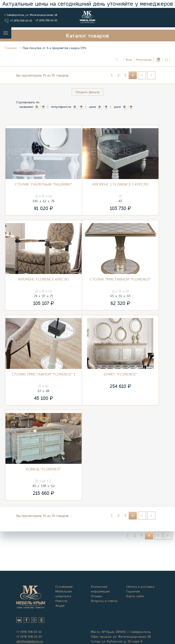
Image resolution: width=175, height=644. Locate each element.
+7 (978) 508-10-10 (21, 21)
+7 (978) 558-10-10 (46, 20)
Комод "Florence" (44, 469)
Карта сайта (135, 596)
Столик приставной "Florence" (120, 279)
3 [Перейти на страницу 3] (125, 75)
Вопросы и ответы (104, 601)
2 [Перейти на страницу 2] (118, 75)
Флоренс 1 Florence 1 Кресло (120, 184)
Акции (60, 606)
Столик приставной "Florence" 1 (44, 374)
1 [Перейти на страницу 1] (112, 75)
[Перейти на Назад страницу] (142, 75)
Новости (61, 601)
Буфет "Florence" (121, 374)
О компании (64, 587)
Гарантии (133, 591)
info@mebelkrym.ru (30, 641)
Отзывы (96, 596)
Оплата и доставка (140, 587)
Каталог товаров (87, 36)
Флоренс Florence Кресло (44, 279)
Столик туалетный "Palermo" (44, 184)
